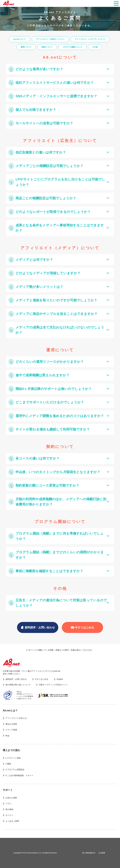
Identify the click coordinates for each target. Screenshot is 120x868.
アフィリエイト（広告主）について (50, 39)
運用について (26, 47)
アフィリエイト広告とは (16, 718)
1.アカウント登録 (13, 758)
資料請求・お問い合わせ (38, 627)
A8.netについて (20, 39)
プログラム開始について (72, 47)
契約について (47, 47)
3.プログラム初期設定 (15, 770)
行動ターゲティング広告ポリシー (53, 685)
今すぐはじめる (82, 627)
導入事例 (9, 809)
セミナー (9, 815)
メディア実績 (11, 730)
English (60, 679)
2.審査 (8, 764)
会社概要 (102, 853)
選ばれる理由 (11, 724)
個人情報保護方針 (89, 853)
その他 (95, 47)
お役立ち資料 (11, 798)
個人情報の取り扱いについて (18, 685)
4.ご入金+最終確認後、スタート (19, 775)
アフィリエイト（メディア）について (90, 39)
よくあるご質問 (12, 821)
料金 (7, 736)
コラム (8, 803)
